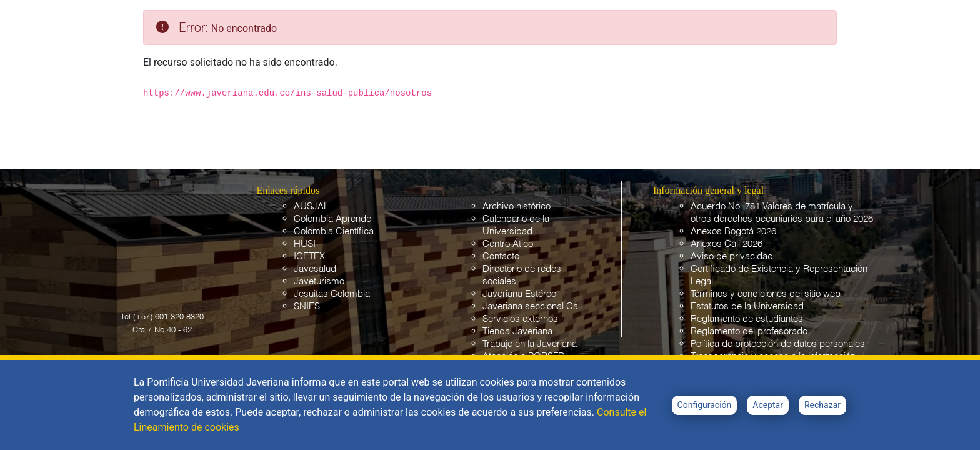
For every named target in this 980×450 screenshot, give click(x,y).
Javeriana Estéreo (519, 294)
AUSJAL (311, 207)
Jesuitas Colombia (332, 294)
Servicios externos (520, 319)
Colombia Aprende (332, 219)
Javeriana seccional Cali (532, 307)
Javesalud (315, 269)
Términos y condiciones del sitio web (766, 294)
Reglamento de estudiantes (747, 319)
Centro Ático (508, 244)
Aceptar (768, 405)
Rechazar (822, 405)
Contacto (501, 257)
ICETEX (309, 257)
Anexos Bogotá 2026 (733, 232)
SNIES (307, 307)
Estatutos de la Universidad (747, 307)
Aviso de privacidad (732, 257)
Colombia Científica (334, 232)
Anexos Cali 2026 (727, 244)
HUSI (305, 244)
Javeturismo (319, 282)
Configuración (705, 405)
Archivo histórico (517, 207)
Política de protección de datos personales (778, 344)
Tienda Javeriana (517, 332)
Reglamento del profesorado (749, 332)
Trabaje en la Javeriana (530, 344)
